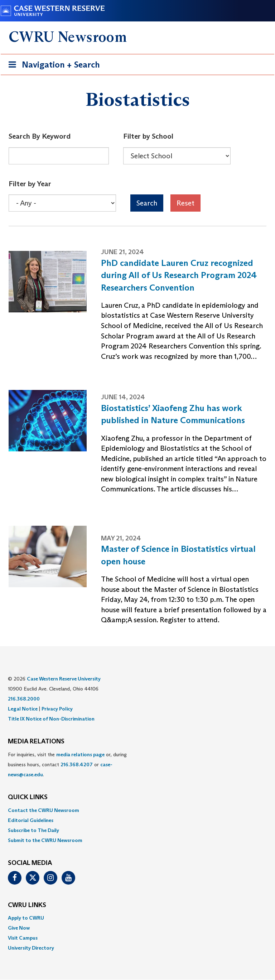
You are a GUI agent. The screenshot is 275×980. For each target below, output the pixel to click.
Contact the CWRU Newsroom (44, 810)
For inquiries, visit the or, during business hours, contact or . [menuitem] (67, 764)
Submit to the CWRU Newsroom (45, 840)
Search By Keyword (40, 136)
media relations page (80, 754)
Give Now (19, 928)
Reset (185, 203)
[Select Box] (177, 156)
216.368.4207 (77, 764)
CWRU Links (27, 905)
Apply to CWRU (26, 918)
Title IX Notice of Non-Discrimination (51, 719)
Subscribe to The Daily (33, 830)
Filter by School (148, 136)
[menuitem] (137, 810)
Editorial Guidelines (31, 820)
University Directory (31, 948)
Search (147, 203)
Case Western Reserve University (64, 679)
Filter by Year (30, 184)
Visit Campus (23, 938)
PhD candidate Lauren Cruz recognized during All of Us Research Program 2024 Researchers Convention (179, 275)
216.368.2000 (24, 699)
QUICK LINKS (28, 797)
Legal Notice (23, 709)
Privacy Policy (57, 709)
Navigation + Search (52, 66)
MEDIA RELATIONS (36, 742)
